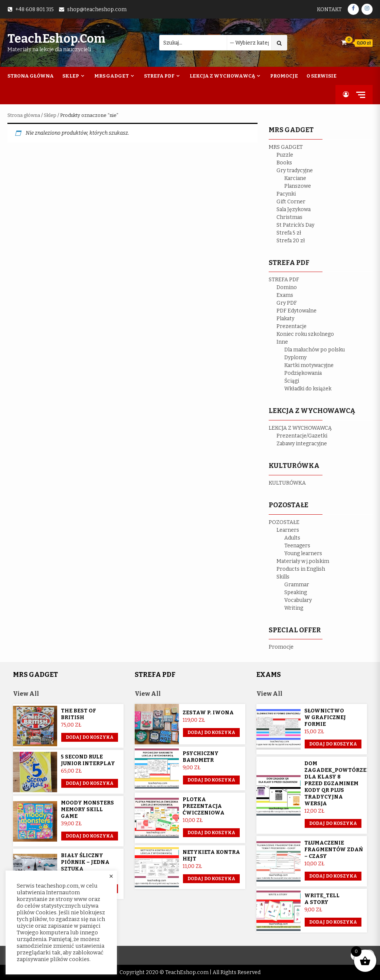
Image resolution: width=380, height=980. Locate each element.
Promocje (284, 76)
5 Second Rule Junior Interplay (88, 760)
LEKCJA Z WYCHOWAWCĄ (300, 428)
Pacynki (286, 194)
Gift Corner (291, 202)
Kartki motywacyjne (309, 365)
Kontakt (329, 9)
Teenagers (297, 546)
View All (26, 694)
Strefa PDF (159, 76)
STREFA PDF (284, 280)
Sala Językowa (294, 209)
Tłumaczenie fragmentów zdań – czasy (334, 850)
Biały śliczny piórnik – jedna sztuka (85, 862)
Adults (292, 538)
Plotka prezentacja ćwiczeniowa (204, 806)
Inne (282, 342)
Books (284, 163)
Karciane (295, 178)
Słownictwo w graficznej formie (325, 717)
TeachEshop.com (56, 39)
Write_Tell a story (322, 899)
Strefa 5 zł (289, 233)
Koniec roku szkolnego (305, 334)
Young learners (303, 553)
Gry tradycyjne (295, 171)
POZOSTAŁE (284, 522)
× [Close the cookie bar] (111, 876)
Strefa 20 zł (291, 241)
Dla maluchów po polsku (315, 350)
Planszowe (298, 186)
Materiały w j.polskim (303, 561)
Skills (283, 577)
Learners (288, 530)
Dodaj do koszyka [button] (90, 737)
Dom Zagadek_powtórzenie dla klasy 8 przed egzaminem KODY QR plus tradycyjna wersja (340, 784)
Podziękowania (303, 373)
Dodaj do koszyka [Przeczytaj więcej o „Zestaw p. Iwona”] (211, 732)
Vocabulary (298, 600)
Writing (294, 608)
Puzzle (285, 155)
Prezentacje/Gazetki (302, 436)
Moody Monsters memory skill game (87, 809)
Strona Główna (31, 76)
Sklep (71, 76)
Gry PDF (287, 303)
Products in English (301, 569)
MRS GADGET (286, 147)
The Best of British (78, 714)
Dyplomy (295, 358)
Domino (287, 287)
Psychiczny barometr (201, 757)
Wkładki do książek (308, 389)
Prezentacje (291, 326)
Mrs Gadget (112, 76)
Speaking (296, 592)
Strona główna (24, 115)
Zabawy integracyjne (302, 444)
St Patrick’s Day (295, 225)
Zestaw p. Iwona (208, 713)
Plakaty (285, 319)
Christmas (289, 217)
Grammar (297, 585)
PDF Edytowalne (297, 311)
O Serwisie (322, 76)
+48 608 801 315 (35, 9)
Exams (285, 295)
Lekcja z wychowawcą (222, 76)
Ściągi (292, 381)
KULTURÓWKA (287, 483)
